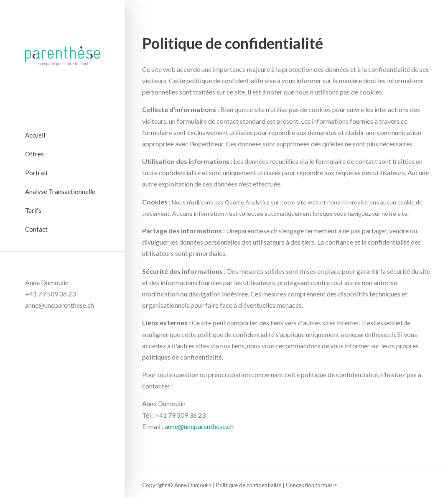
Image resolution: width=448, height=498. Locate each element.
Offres (34, 154)
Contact (36, 229)
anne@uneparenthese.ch (199, 426)
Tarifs (33, 210)
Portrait (37, 173)
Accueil (35, 135)
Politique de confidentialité (249, 485)
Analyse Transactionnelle (60, 192)
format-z (326, 485)
